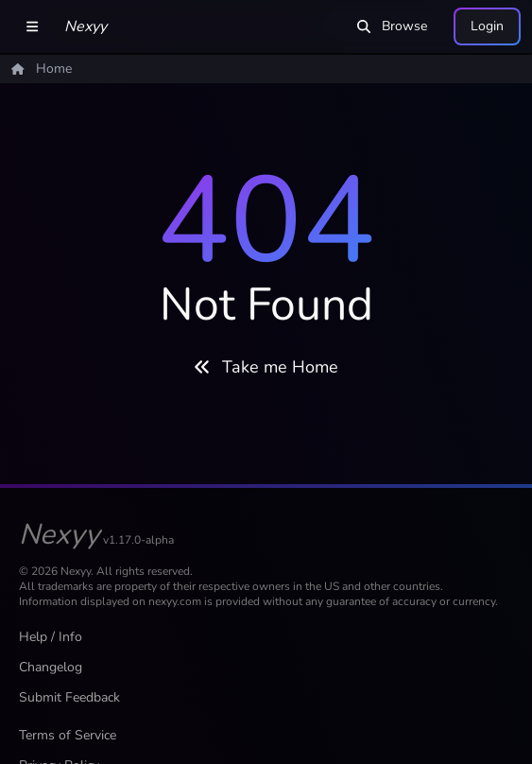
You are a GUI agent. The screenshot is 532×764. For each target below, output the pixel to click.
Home (42, 69)
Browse (392, 26)
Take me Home (266, 367)
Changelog (51, 667)
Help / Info (51, 637)
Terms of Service (68, 735)
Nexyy (86, 26)
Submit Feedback (69, 697)
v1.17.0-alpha (138, 540)
